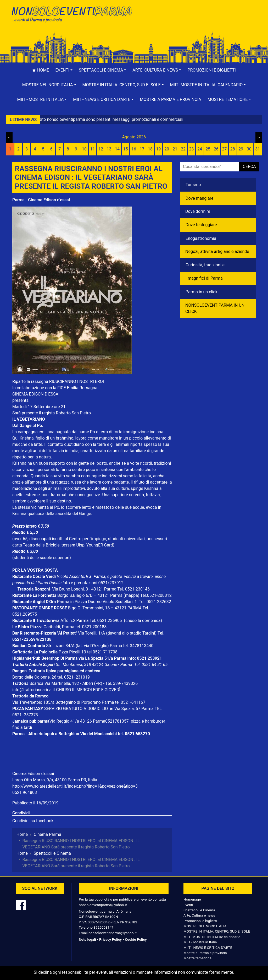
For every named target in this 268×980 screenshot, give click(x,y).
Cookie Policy (136, 939)
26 (216, 149)
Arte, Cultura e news (199, 915)
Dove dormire (198, 211)
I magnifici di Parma (204, 278)
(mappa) (132, 595)
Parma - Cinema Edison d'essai (41, 200)
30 (249, 149)
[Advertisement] (197, 21)
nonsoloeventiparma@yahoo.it (103, 905)
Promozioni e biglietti (212, 70)
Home (41, 70)
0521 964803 (25, 792)
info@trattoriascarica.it (34, 690)
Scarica (37, 683)
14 (117, 149)
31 (258, 149)
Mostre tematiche (197, 958)
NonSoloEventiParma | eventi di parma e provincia (71, 15)
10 (84, 149)
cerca (249, 167)
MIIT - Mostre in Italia (200, 942)
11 (93, 149)
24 (200, 149)
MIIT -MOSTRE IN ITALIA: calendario (212, 937)
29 (241, 149)
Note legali (87, 939)
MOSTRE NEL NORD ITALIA (205, 926)
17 (142, 149)
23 (191, 149)
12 (101, 149)
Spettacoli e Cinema (199, 910)
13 (109, 149)
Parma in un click (202, 292)
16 (134, 149)
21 (175, 149)
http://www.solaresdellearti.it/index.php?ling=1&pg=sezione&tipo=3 (75, 786)
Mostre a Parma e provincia (170, 99)
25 (208, 149)
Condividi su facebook (33, 821)
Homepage (192, 899)
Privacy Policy (110, 939)
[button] (64, 70)
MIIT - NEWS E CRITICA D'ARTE (208, 947)
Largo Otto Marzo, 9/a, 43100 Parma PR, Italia (55, 780)
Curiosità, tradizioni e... (207, 265)
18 (150, 149)
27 (224, 149)
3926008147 (103, 927)
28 (233, 149)
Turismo (193, 185)
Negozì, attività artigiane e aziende (217, 251)
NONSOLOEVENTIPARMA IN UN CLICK (215, 308)
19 (158, 149)
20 (167, 149)
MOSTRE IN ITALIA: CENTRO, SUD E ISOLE (217, 931)
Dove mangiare (200, 198)
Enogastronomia (201, 238)
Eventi (188, 905)
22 (183, 149)
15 (126, 149)
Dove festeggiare (201, 225)
